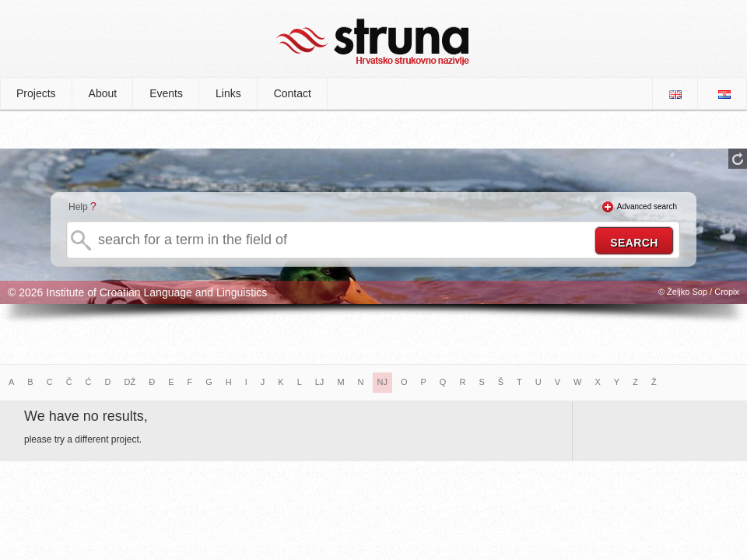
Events (166, 93)
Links (228, 93)
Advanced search (647, 206)
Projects (36, 93)
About (103, 93)
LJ (320, 382)
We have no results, (86, 416)
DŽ (130, 382)
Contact (293, 93)
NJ (382, 382)
